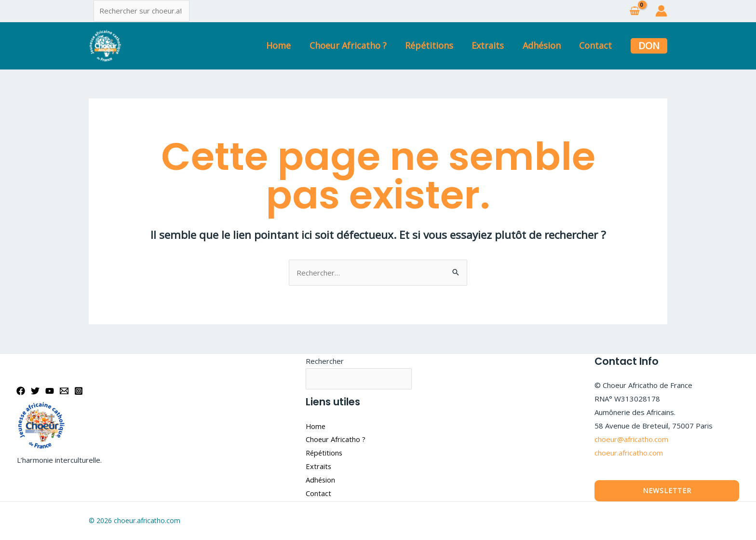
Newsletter (667, 491)
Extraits (491, 45)
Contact (596, 45)
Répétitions (433, 45)
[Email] (64, 391)
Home (285, 45)
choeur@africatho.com (631, 439)
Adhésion (543, 45)
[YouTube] (50, 391)
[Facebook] (21, 391)
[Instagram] (79, 391)
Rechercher (325, 361)
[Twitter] (35, 391)
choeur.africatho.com (629, 453)
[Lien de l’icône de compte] (661, 11)
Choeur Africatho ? (353, 45)
